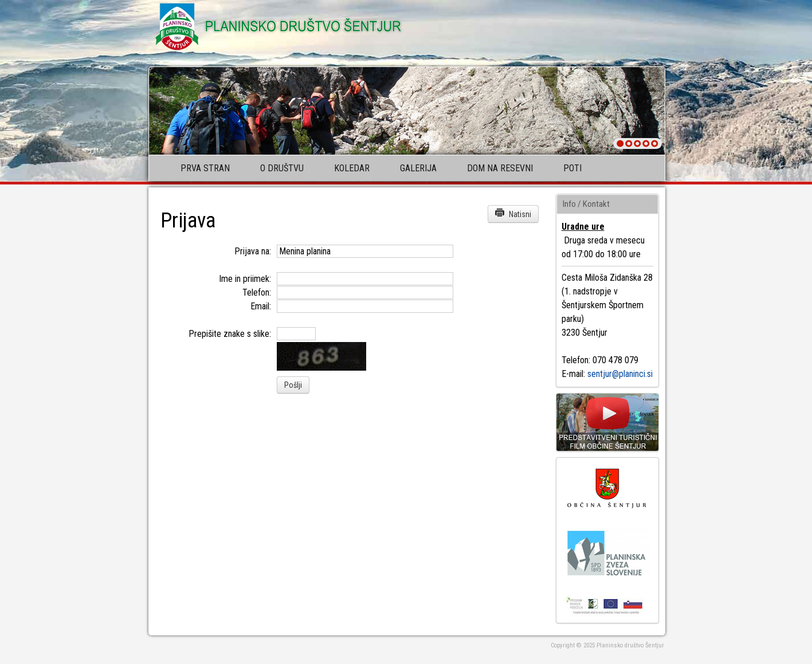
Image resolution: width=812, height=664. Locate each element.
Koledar (352, 168)
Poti (572, 168)
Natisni (513, 213)
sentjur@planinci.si (620, 374)
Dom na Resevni (500, 168)
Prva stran (205, 168)
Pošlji (293, 385)
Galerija (418, 168)
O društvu (282, 168)
